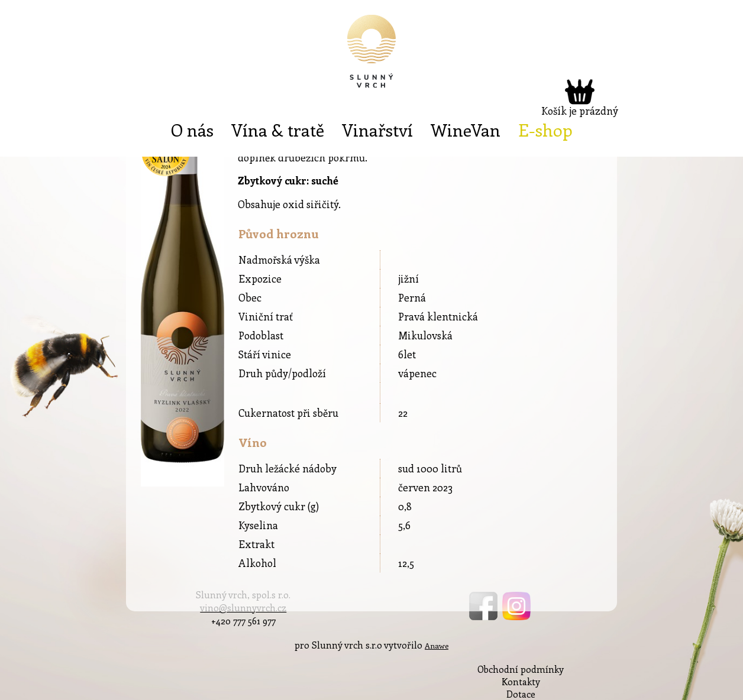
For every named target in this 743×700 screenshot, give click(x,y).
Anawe (437, 645)
